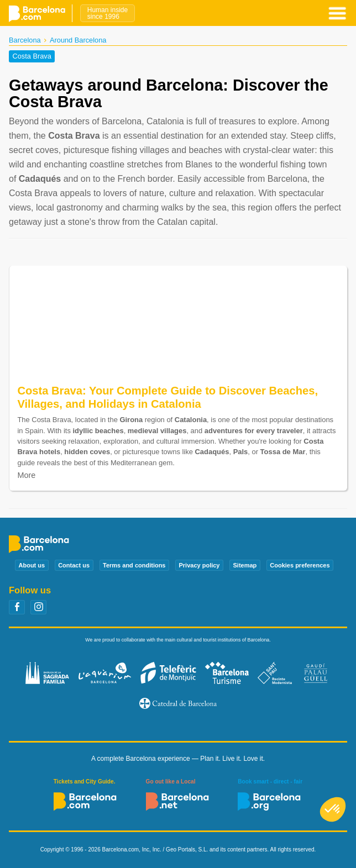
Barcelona (25, 40)
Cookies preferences (300, 565)
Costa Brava (32, 57)
